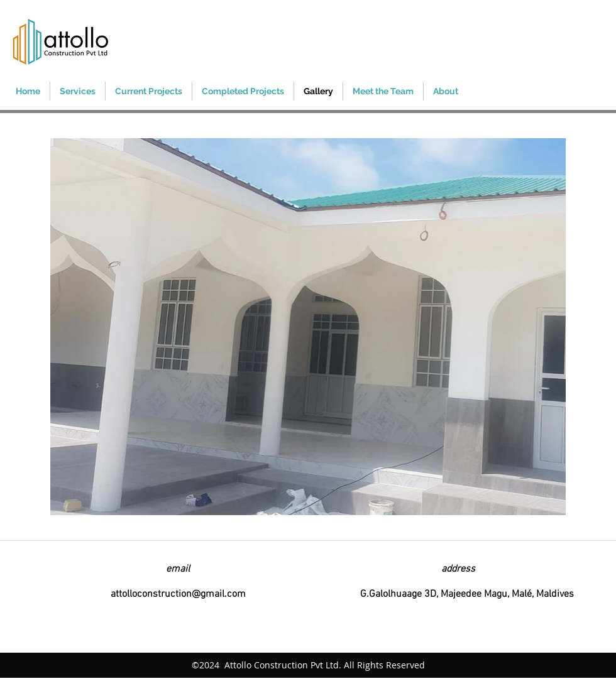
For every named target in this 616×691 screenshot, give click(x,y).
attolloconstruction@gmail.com (178, 594)
